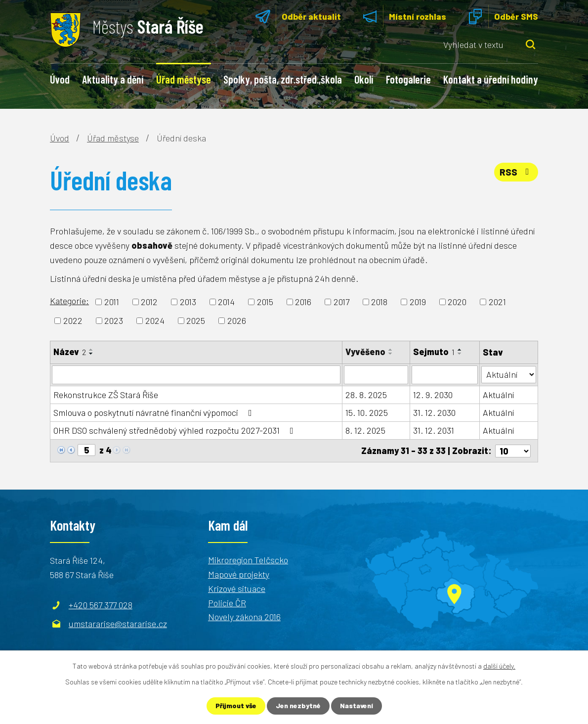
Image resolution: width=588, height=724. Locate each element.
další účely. (499, 666)
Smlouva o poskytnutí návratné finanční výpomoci (155, 412)
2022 (73, 320)
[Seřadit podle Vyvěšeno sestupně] (391, 354)
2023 (114, 320)
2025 (196, 320)
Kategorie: (69, 301)
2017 (341, 302)
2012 (149, 302)
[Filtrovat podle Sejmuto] (445, 375)
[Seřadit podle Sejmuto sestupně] (460, 354)
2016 (303, 302)
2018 (379, 302)
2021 (497, 302)
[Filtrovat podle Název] (196, 375)
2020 (457, 302)
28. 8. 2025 (366, 395)
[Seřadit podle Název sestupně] (91, 354)
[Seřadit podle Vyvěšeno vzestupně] (391, 350)
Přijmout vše (236, 706)
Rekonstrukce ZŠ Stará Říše (106, 395)
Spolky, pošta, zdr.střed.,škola (283, 79)
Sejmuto (434, 352)
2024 (155, 320)
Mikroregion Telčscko (248, 560)
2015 (265, 302)
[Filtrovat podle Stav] (509, 374)
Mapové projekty (239, 574)
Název (70, 352)
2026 (237, 320)
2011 (112, 302)
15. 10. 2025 (367, 412)
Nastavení (357, 706)
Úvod (60, 79)
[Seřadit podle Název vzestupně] (91, 350)
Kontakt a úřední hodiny (491, 79)
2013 (188, 302)
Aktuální (498, 395)
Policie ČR (227, 602)
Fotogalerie (408, 79)
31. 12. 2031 (434, 430)
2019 (418, 302)
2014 (226, 302)
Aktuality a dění (113, 79)
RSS (516, 172)
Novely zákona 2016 (244, 617)
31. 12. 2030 (434, 412)
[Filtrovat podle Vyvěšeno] (376, 375)
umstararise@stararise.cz (118, 624)
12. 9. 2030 (433, 395)
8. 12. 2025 (365, 430)
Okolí (364, 79)
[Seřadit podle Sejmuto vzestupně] (460, 350)
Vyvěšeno (365, 352)
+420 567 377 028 (101, 605)
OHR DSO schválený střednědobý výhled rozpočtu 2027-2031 (175, 430)
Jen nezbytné (298, 706)
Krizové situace (237, 588)
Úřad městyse (184, 79)
